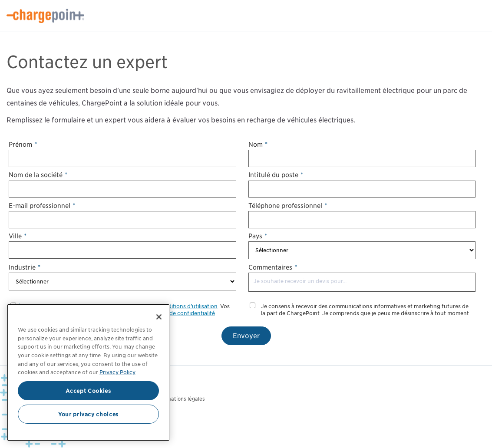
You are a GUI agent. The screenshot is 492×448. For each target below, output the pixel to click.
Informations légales (180, 399)
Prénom (23, 144)
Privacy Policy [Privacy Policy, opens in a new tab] (117, 372)
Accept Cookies (88, 391)
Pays (258, 236)
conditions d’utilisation (188, 306)
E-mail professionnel (42, 206)
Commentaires (273, 267)
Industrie (25, 267)
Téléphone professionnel (288, 206)
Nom (258, 144)
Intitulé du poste (276, 175)
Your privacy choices (88, 414)
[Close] (159, 317)
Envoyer (246, 336)
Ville (18, 236)
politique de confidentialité (180, 313)
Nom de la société (38, 175)
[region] (88, 372)
